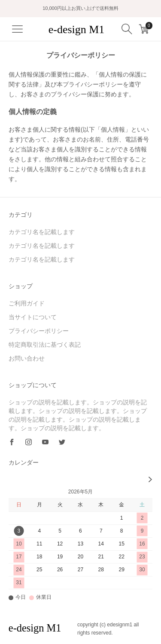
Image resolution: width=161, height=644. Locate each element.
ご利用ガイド (27, 303)
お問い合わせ (27, 358)
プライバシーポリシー (39, 331)
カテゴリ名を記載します (42, 232)
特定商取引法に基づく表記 (45, 345)
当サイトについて (33, 317)
